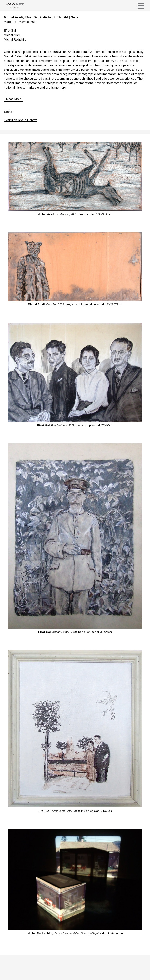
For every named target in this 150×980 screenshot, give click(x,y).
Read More (14, 99)
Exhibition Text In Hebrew (21, 120)
